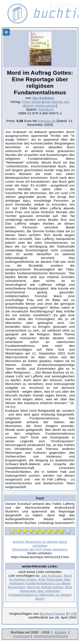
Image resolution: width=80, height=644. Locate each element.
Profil (71, 614)
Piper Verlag (32, 102)
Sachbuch (46, 109)
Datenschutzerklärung (51, 636)
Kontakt (60, 632)
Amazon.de (47, 121)
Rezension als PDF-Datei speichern (40, 549)
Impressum (22, 636)
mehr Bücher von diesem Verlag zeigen (46, 104)
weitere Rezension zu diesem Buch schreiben (40, 544)
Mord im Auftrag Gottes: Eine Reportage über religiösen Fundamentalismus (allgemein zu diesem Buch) (40, 593)
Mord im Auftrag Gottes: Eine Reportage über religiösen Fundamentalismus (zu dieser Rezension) (40, 581)
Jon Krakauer (43, 98)
